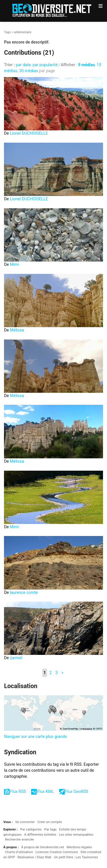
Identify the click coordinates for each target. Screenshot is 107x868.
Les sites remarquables (76, 834)
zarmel (16, 658)
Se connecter (25, 822)
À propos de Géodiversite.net (43, 847)
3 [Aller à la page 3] (56, 673)
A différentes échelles (40, 834)
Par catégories (31, 829)
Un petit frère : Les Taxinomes (76, 857)
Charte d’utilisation (19, 852)
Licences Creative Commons (57, 852)
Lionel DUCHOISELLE (29, 133)
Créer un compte (49, 822)
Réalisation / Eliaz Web (34, 857)
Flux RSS (18, 792)
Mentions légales (79, 847)
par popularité (45, 65)
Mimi (15, 264)
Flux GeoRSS (77, 792)
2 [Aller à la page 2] (51, 673)
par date (23, 65)
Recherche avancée (20, 839)
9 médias (86, 65)
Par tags (50, 829)
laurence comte (24, 592)
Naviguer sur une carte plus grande (35, 737)
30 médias (29, 71)
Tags (7, 32)
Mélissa (17, 330)
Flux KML (46, 792)
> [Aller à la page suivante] (62, 673)
